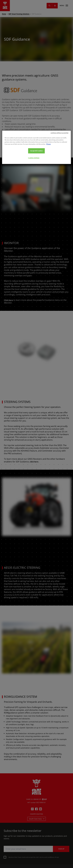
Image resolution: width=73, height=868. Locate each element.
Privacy (49, 265)
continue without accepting (59, 253)
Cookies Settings (34, 279)
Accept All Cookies (36, 271)
